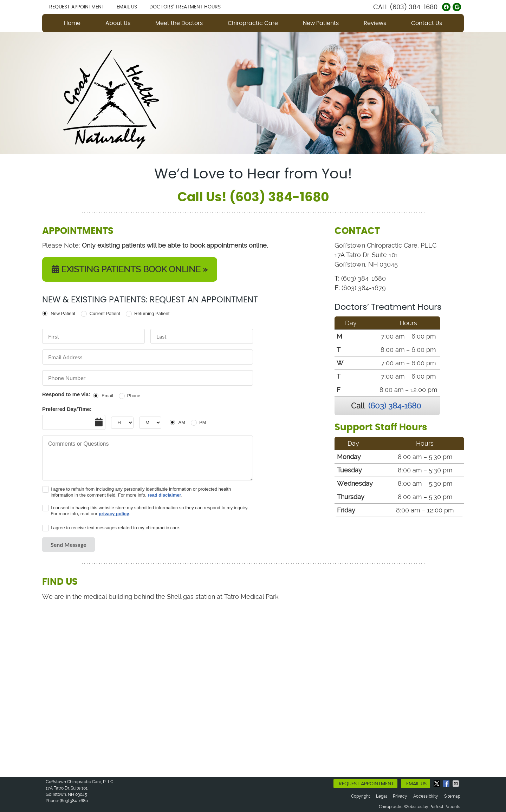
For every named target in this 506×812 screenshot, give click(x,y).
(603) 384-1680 (414, 7)
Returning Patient (152, 313)
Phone (134, 396)
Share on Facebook (447, 784)
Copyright (361, 796)
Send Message (69, 545)
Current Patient (105, 313)
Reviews (375, 23)
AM (182, 422)
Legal (381, 796)
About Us (118, 23)
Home (72, 23)
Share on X (437, 784)
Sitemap (452, 796)
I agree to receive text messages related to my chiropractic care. (115, 528)
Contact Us (427, 23)
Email (107, 396)
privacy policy (114, 514)
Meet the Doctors (179, 23)
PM (203, 422)
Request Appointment (77, 7)
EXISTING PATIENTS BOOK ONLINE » (130, 269)
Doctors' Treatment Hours (185, 7)
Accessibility (426, 796)
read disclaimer (164, 495)
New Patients (321, 23)
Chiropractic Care (253, 23)
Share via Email (456, 784)
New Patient (63, 313)
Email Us (127, 7)
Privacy (400, 796)
